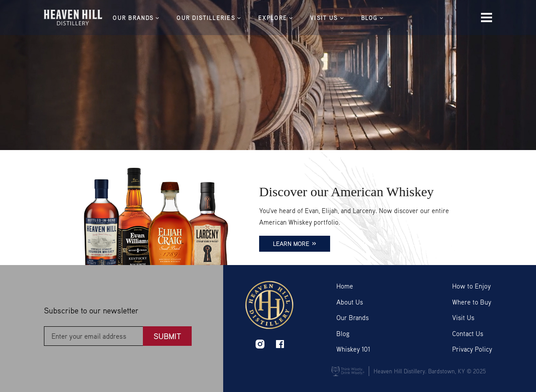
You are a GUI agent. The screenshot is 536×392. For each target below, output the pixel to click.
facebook (280, 344)
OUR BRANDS (148, 18)
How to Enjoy (471, 286)
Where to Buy (472, 302)
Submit (167, 336)
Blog (343, 333)
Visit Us (463, 317)
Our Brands (353, 317)
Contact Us (468, 333)
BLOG (384, 18)
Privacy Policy (472, 349)
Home (345, 286)
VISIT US (339, 18)
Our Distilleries (221, 18)
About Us (350, 302)
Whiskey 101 (353, 349)
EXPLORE (288, 18)
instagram (260, 344)
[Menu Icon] (487, 18)
